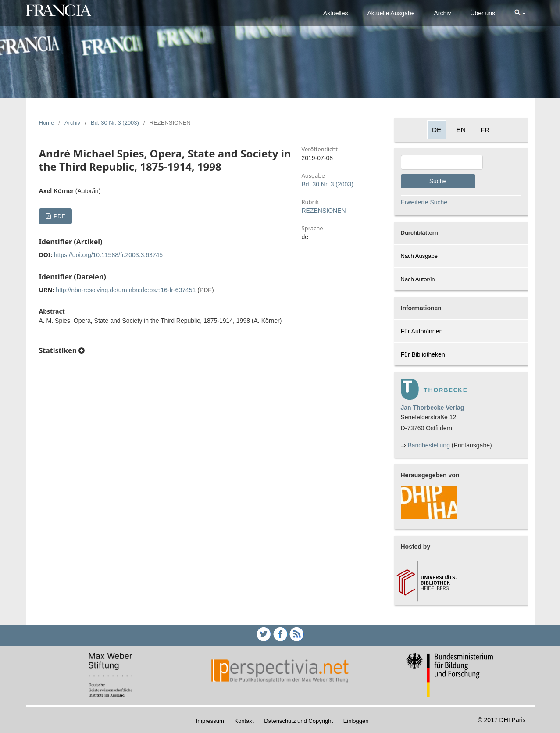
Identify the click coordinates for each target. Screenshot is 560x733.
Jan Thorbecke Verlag (433, 408)
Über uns (483, 13)
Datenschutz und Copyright (298, 721)
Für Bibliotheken (423, 354)
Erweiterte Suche (424, 202)
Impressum (210, 721)
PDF (59, 216)
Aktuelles (336, 13)
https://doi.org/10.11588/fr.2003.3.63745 (108, 255)
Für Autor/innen (422, 331)
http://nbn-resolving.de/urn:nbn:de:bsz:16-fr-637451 (126, 290)
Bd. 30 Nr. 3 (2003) (115, 123)
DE (437, 130)
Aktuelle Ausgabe (391, 13)
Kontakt (244, 721)
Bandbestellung (429, 445)
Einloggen (356, 721)
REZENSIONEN (324, 211)
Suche (438, 181)
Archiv (443, 13)
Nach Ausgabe (419, 256)
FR (485, 130)
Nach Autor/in (418, 279)
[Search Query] (442, 162)
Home (47, 123)
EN (461, 130)
